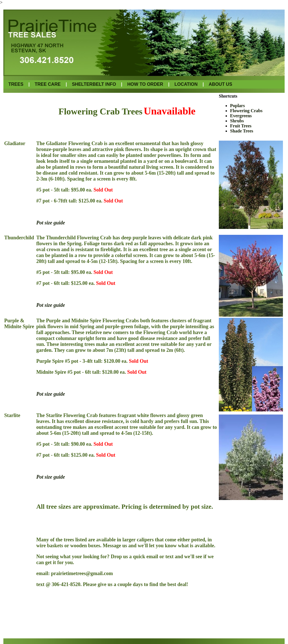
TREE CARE (48, 84)
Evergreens (241, 116)
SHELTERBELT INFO (94, 84)
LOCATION (186, 84)
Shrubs (237, 121)
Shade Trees (242, 131)
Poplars (237, 106)
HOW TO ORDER (145, 84)
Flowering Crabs (246, 111)
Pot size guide (51, 223)
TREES (17, 84)
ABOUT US (220, 84)
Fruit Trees (241, 126)
